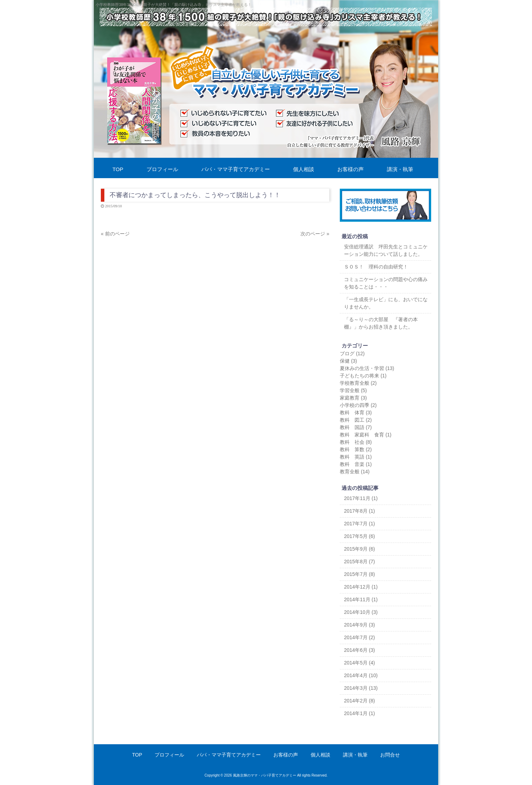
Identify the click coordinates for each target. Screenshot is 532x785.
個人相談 (320, 755)
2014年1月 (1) (359, 713)
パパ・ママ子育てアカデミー (229, 755)
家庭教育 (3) (353, 398)
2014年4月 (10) (361, 675)
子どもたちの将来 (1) (363, 376)
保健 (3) (348, 361)
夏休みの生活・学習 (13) (367, 368)
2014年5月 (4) (359, 663)
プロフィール (169, 755)
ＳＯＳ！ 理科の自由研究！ (376, 267)
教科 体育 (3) (356, 413)
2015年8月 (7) (359, 562)
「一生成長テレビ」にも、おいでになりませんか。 (386, 303)
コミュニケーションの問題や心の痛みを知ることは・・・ (386, 283)
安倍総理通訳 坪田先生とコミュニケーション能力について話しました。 (386, 250)
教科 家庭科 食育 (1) (366, 435)
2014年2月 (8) (359, 701)
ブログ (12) (352, 353)
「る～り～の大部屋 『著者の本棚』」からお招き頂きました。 (381, 323)
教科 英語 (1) (356, 457)
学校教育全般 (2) (358, 383)
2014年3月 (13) (361, 688)
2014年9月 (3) (359, 625)
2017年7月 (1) (359, 524)
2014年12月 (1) (361, 587)
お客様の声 (286, 755)
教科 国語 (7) (356, 427)
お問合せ (390, 755)
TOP (137, 755)
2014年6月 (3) (359, 650)
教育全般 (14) (355, 472)
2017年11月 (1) (361, 498)
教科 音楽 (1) (356, 464)
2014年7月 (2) (359, 637)
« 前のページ (115, 234)
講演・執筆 (355, 755)
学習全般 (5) (353, 390)
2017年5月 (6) (359, 536)
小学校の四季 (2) (358, 405)
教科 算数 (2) (356, 449)
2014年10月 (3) (361, 612)
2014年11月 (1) (361, 599)
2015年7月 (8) (359, 574)
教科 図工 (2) (356, 420)
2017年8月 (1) (359, 511)
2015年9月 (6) (359, 549)
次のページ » (315, 234)
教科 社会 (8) (356, 442)
